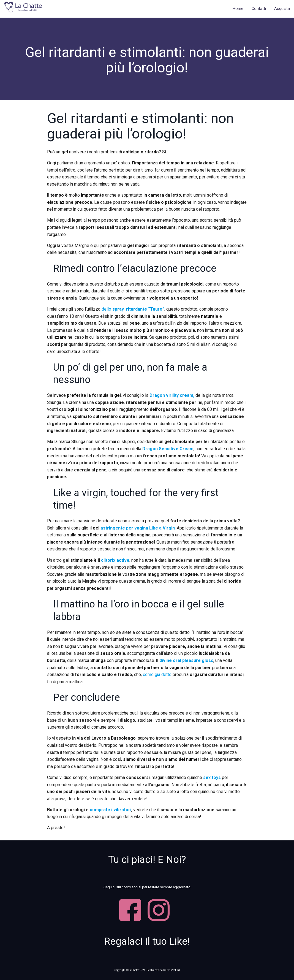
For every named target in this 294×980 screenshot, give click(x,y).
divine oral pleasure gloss (186, 661)
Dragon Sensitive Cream (168, 449)
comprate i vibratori (111, 810)
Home (238, 9)
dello (132, 309)
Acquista (282, 9)
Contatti (259, 9)
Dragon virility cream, (172, 395)
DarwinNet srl (172, 970)
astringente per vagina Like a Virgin (138, 528)
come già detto (157, 675)
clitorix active (115, 560)
